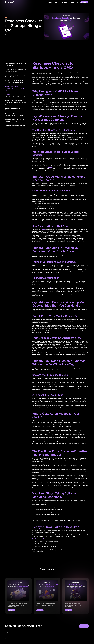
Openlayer (49, 167)
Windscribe (43, 230)
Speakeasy (52, 287)
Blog (77, 2)
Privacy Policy (86, 638)
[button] (56, 2)
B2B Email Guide (9, 635)
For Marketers (64, 2)
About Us (50, 2)
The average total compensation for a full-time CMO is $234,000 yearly (58, 380)
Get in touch (70, 550)
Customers (71, 2)
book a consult (82, 550)
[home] (9, 2)
